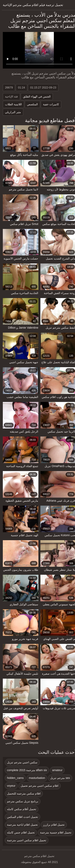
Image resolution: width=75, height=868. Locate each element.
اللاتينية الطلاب (12, 104)
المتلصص (31, 104)
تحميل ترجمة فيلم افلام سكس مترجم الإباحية (31, 5)
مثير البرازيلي (11, 112)
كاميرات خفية (49, 104)
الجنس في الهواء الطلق (35, 96)
